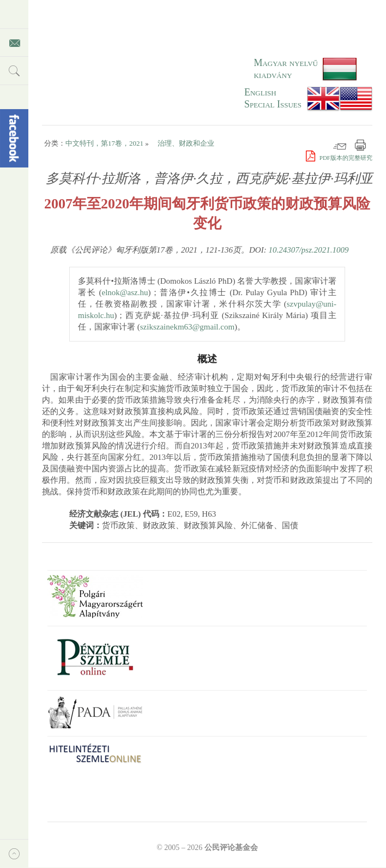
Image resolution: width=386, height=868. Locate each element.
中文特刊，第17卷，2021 (104, 143)
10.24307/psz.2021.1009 (308, 250)
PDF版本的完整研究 (339, 158)
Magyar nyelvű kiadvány (286, 69)
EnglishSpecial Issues (273, 98)
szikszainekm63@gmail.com (187, 327)
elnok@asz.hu (125, 292)
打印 (360, 145)
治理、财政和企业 (186, 143)
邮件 (340, 145)
